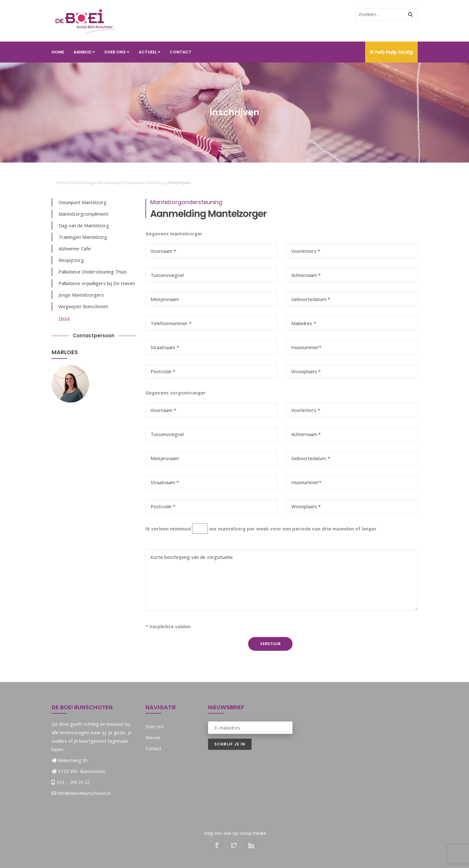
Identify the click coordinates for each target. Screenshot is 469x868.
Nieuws (153, 738)
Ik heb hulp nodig (391, 52)
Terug (64, 318)
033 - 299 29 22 (72, 782)
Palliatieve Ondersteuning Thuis (93, 272)
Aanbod (84, 52)
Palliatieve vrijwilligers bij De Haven (97, 283)
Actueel (149, 52)
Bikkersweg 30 (73, 760)
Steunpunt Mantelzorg (145, 183)
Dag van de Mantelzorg (84, 225)
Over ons (117, 52)
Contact (181, 52)
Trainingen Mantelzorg (83, 237)
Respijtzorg (71, 260)
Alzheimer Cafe (75, 248)
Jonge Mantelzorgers (81, 295)
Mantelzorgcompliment (83, 214)
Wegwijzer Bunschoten (83, 306)
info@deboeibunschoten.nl (81, 793)
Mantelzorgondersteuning (96, 183)
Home (58, 52)
